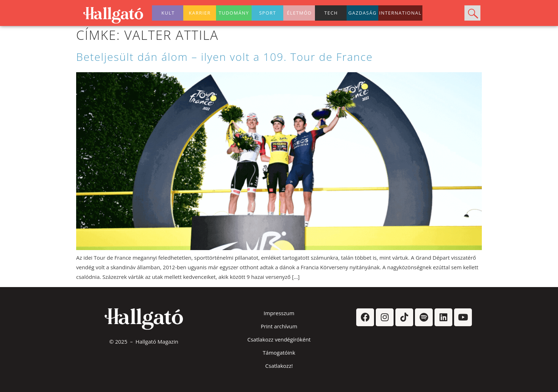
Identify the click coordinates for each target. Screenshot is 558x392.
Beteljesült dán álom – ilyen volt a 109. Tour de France (225, 57)
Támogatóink (279, 353)
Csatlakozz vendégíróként (279, 339)
